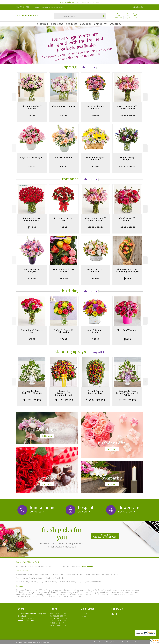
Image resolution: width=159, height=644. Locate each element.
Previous (14, 97)
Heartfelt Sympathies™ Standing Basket (64, 393)
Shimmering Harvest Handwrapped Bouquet (127, 270)
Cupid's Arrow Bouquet (32, 157)
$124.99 (64, 278)
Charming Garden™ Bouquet (32, 107)
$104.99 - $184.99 (64, 400)
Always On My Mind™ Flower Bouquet (127, 107)
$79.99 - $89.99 (127, 167)
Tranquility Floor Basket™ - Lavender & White (127, 393)
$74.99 (64, 339)
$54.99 (64, 167)
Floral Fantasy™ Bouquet (127, 219)
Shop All (87, 68)
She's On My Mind (64, 157)
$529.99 (32, 227)
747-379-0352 (25, 7)
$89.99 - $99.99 (127, 227)
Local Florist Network (125, 642)
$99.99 (64, 227)
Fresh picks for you (62, 537)
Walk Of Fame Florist (27, 16)
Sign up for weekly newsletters (105, 536)
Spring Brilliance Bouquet (95, 107)
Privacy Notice (111, 642)
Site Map (138, 642)
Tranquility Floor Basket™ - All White (32, 392)
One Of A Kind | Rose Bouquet (64, 270)
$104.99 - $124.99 (32, 400)
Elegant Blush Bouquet (64, 106)
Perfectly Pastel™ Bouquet (95, 270)
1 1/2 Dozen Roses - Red (64, 219)
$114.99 (32, 278)
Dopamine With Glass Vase (32, 331)
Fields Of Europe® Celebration (64, 331)
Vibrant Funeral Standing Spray (95, 392)
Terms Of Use (99, 642)
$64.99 (127, 278)
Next (145, 97)
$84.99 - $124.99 (127, 400)
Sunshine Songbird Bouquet (96, 158)
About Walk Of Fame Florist (28, 562)
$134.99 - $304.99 (96, 400)
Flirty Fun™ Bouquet (127, 330)
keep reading (88, 566)
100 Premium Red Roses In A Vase (32, 219)
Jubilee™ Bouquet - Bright (96, 331)
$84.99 (32, 115)
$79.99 (96, 167)
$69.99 (96, 115)
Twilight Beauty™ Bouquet (127, 158)
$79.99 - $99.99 (127, 115)
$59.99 (32, 167)
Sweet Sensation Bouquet (32, 270)
